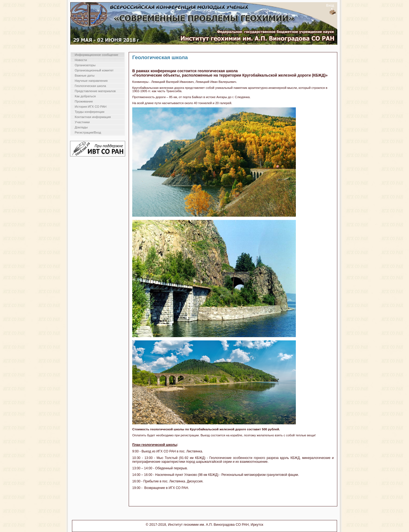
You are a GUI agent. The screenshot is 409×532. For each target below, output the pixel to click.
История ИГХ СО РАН (91, 107)
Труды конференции (90, 112)
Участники (82, 122)
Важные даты (85, 75)
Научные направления (91, 81)
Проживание (84, 101)
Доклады (81, 127)
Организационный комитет (94, 70)
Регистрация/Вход (88, 132)
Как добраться (85, 96)
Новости (81, 60)
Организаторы (85, 65)
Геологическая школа (90, 86)
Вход (330, 5)
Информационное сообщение (97, 55)
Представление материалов (95, 91)
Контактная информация (93, 117)
